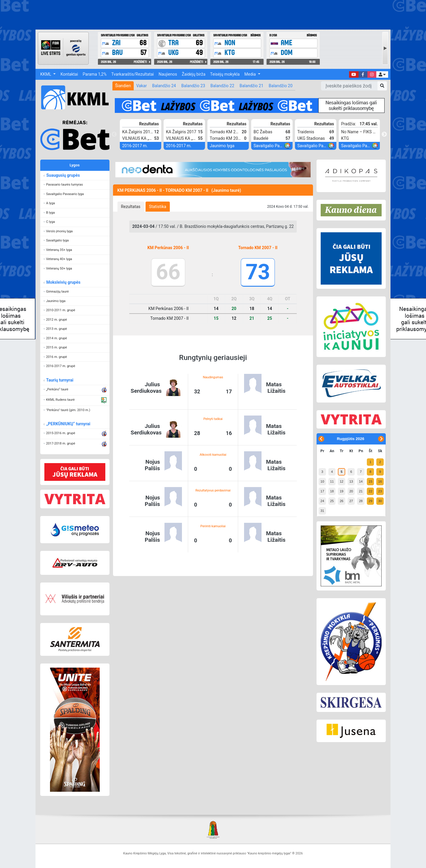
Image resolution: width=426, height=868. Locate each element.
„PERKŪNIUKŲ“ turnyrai (68, 424)
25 (332, 501)
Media (251, 74)
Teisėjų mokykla (225, 74)
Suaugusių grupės (63, 175)
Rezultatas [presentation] (131, 207)
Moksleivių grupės (63, 282)
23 (380, 491)
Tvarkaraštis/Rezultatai (133, 74)
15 (370, 481)
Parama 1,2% (95, 74)
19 (341, 491)
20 (351, 491)
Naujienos (168, 74)
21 (361, 491)
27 (351, 501)
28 (361, 501)
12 (341, 481)
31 (322, 511)
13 (351, 481)
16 (380, 481)
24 (322, 501)
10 (322, 481)
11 (332, 481)
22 (370, 491)
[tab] (131, 207)
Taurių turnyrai (60, 380)
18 (332, 491)
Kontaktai (69, 74)
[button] (382, 74)
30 (380, 501)
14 (361, 481)
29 (370, 501)
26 (341, 501)
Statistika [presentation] (158, 207)
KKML (46, 74)
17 (322, 491)
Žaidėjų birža (193, 74)
